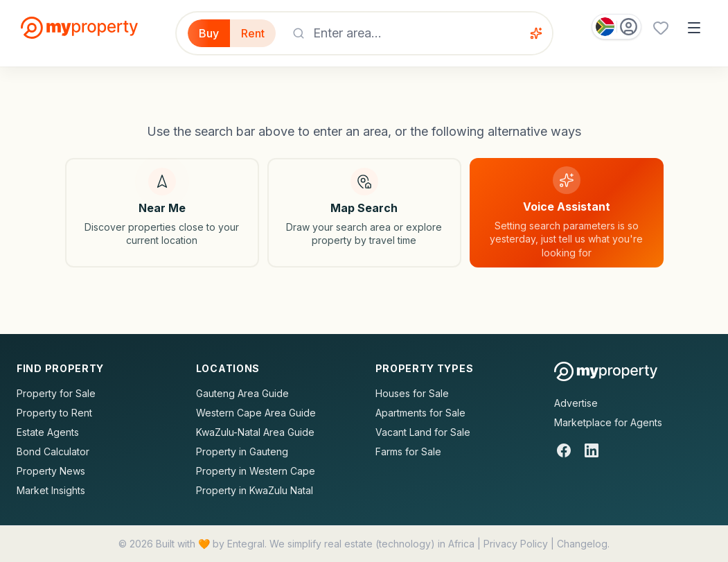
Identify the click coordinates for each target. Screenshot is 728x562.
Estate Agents (48, 432)
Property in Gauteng (242, 451)
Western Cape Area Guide (256, 413)
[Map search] (364, 213)
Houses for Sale (412, 393)
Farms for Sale (408, 451)
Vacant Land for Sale (423, 432)
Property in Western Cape (256, 471)
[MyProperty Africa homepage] (606, 371)
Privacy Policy (516, 544)
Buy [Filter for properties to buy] (209, 33)
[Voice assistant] (536, 33)
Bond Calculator (53, 451)
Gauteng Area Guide (242, 393)
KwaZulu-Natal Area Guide (255, 432)
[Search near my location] (162, 213)
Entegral (246, 544)
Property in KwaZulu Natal (255, 490)
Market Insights (51, 490)
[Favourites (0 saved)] (661, 28)
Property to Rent (54, 413)
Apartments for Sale (420, 413)
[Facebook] (564, 450)
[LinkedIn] (592, 450)
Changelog (582, 544)
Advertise (576, 403)
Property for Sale (56, 393)
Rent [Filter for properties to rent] (253, 33)
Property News (51, 471)
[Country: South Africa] (616, 27)
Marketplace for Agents (608, 422)
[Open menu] (694, 28)
